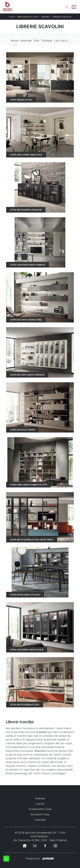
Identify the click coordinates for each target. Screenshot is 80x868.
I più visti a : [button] (62, 41)
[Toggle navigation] (74, 7)
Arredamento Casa (28, 17)
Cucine (40, 804)
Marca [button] (15, 41)
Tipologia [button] (47, 41)
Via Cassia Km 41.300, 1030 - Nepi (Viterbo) (40, 840)
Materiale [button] (26, 41)
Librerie (45, 17)
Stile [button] (36, 41)
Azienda (40, 798)
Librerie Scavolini (62, 17)
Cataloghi (40, 820)
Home (12, 17)
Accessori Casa (40, 814)
